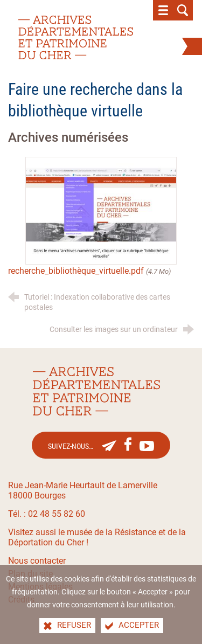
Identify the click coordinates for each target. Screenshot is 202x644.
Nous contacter (37, 561)
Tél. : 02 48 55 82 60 (47, 514)
